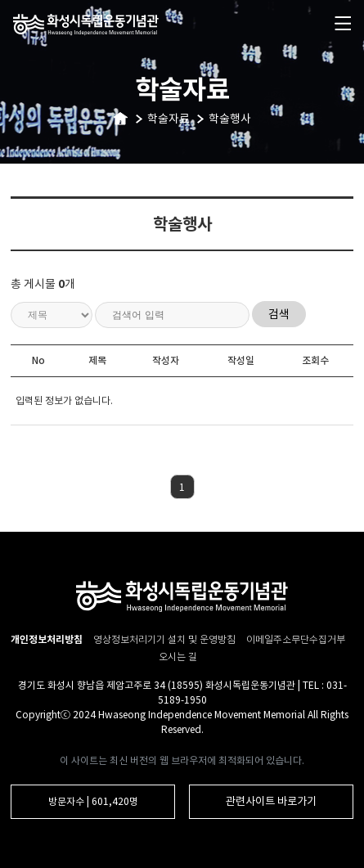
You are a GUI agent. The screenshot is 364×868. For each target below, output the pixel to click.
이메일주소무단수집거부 (296, 639)
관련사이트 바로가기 (271, 801)
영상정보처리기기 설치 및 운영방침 (166, 639)
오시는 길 (178, 657)
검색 (279, 314)
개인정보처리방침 (47, 639)
